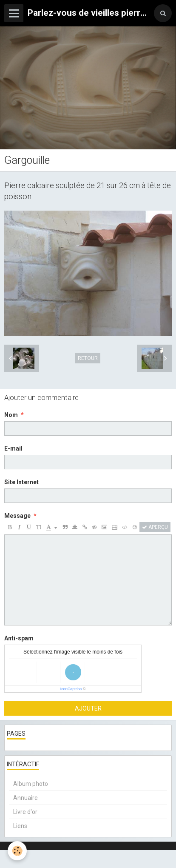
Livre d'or (25, 812)
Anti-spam (19, 638)
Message (17, 516)
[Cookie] (17, 851)
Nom (11, 415)
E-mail (13, 448)
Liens (20, 826)
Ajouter (88, 708)
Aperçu (155, 527)
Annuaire (26, 798)
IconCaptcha (71, 689)
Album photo (31, 784)
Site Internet (21, 482)
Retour (88, 358)
